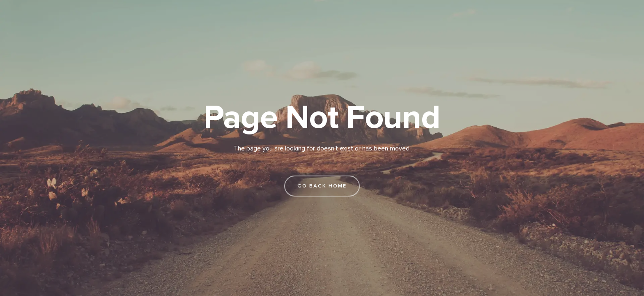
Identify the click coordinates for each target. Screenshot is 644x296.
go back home (322, 186)
